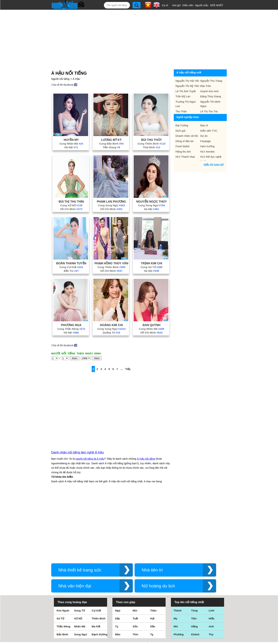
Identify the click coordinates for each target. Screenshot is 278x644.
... (122, 357)
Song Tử (80, 546)
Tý (117, 562)
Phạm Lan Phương (111, 190)
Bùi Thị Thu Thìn (71, 190)
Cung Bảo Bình (111, 132)
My (175, 554)
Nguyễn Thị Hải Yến (187, 69)
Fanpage (206, 130)
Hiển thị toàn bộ (214, 153)
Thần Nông (63, 562)
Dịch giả (180, 119)
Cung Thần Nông (71, 317)
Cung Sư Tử (151, 256)
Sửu (135, 562)
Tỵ (152, 570)
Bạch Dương (100, 570)
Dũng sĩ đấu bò (184, 130)
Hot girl (176, 5)
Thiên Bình (99, 554)
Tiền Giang (111, 136)
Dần (153, 562)
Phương (179, 570)
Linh (212, 546)
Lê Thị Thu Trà (209, 100)
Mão (118, 570)
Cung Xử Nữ (71, 194)
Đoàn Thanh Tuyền (71, 252)
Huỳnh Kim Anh (209, 80)
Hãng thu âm (183, 140)
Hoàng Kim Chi (111, 314)
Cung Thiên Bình (152, 132)
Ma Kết (96, 562)
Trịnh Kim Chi (152, 252)
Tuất (135, 554)
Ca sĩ (165, 5)
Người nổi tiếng (60, 67)
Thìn (135, 570)
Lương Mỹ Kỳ (111, 128)
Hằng (194, 562)
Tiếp (128, 357)
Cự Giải (96, 546)
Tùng (194, 546)
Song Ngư (80, 570)
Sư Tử (60, 554)
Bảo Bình (62, 570)
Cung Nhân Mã (71, 132)
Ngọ (118, 546)
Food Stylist (182, 135)
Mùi (135, 546)
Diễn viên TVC (209, 119)
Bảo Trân (206, 74)
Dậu (118, 554)
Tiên (194, 554)
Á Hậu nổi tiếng (146, 421)
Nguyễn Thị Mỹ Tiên (187, 74)
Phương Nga (71, 314)
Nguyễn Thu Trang (211, 69)
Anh (211, 562)
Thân (153, 546)
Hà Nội (71, 136)
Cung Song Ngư (111, 194)
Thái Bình (152, 136)
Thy (211, 570)
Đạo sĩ (204, 114)
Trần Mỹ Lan (183, 85)
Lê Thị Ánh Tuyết (186, 80)
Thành (178, 546)
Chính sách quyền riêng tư (139, 624)
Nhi (176, 562)
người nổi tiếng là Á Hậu (90, 421)
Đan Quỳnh (152, 314)
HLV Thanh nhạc (185, 145)
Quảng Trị (111, 321)
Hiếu (212, 554)
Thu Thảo (181, 100)
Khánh (195, 570)
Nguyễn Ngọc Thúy (151, 190)
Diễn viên (188, 5)
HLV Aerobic (208, 140)
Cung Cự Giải (71, 256)
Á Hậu (76, 67)
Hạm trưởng (207, 135)
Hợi (152, 554)
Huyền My (71, 128)
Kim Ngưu (63, 546)
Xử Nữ (78, 554)
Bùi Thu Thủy (151, 128)
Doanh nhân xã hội (187, 124)
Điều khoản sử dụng (139, 606)
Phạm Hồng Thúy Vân (111, 252)
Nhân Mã (80, 562)
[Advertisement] (135, 33)
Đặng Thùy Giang (211, 85)
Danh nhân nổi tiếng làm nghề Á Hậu (77, 414)
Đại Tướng (182, 114)
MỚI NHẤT (217, 5)
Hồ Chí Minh (71, 198)
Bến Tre (71, 259)
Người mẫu (202, 5)
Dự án (204, 124)
